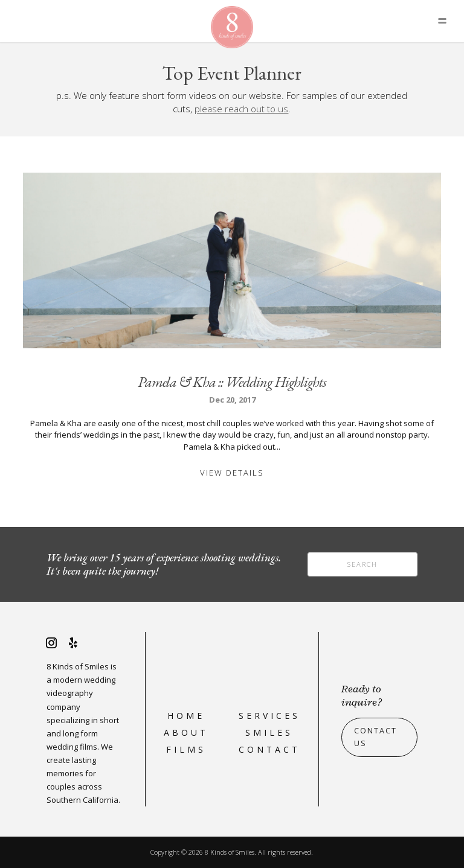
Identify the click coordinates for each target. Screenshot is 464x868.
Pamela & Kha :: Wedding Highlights (232, 382)
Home (186, 716)
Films (186, 749)
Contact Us (375, 737)
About (186, 732)
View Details (232, 473)
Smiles (269, 732)
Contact (269, 749)
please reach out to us (241, 109)
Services (269, 716)
